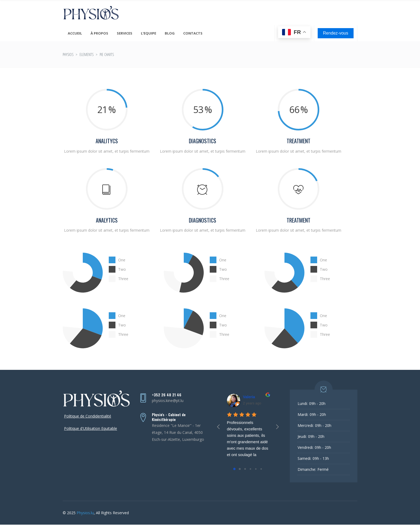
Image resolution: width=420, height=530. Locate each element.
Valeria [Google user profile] (249, 397)
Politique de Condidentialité (88, 416)
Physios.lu (85, 513)
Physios (68, 54)
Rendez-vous (336, 33)
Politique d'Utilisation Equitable (91, 428)
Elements (87, 54)
